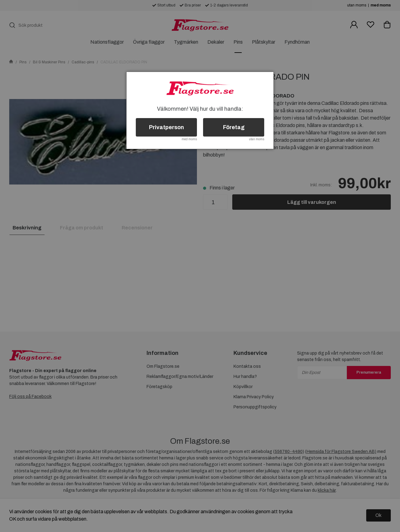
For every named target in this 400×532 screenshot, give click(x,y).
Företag (234, 127)
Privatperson (167, 127)
